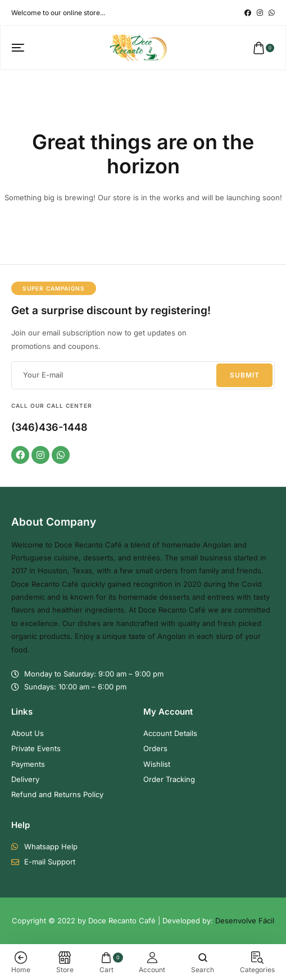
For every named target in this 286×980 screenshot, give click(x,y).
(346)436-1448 (49, 427)
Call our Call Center (52, 406)
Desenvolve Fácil (245, 921)
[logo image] (139, 47)
